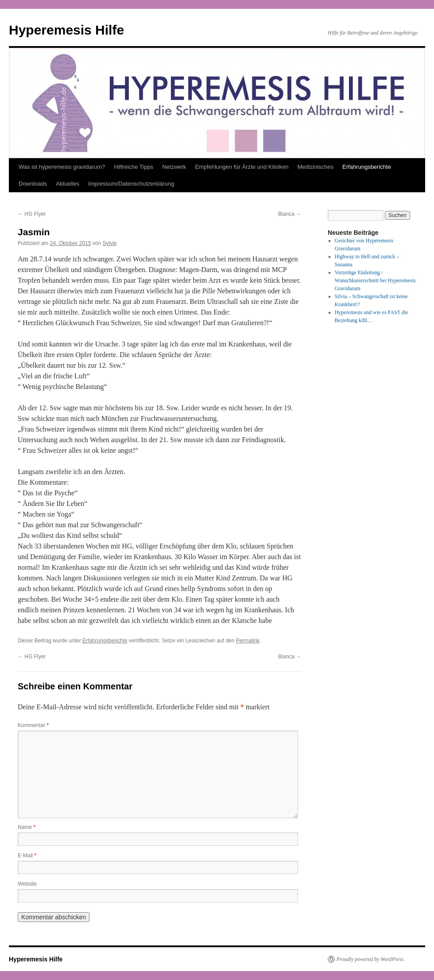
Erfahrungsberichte (367, 167)
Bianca (290, 214)
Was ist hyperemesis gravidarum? (62, 167)
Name (27, 827)
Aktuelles (68, 184)
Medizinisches (315, 167)
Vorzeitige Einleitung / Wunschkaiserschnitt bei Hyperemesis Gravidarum (375, 280)
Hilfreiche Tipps (134, 167)
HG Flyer (32, 214)
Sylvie (109, 243)
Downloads (33, 184)
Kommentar (33, 725)
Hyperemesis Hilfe (66, 30)
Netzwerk (174, 167)
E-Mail (27, 856)
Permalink (248, 641)
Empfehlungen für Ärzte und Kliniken (242, 167)
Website (27, 884)
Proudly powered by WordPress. (371, 959)
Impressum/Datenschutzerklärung (131, 184)
